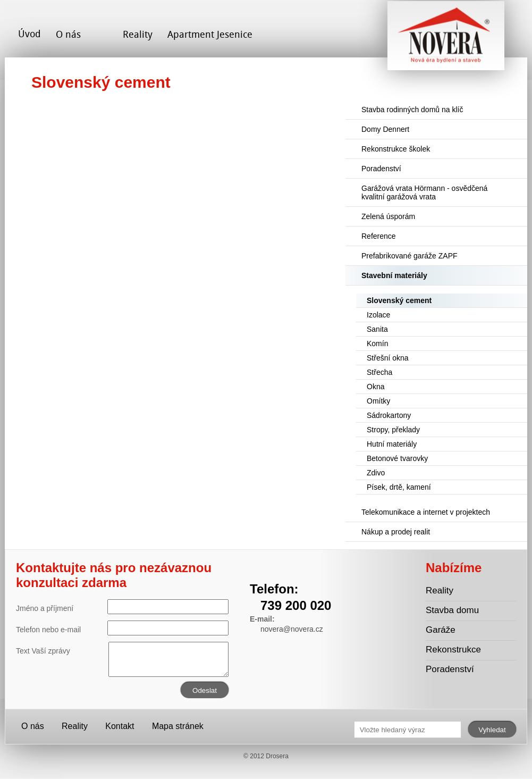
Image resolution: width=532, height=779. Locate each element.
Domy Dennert (385, 129)
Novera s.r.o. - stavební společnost (446, 40)
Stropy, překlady (393, 430)
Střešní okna (388, 358)
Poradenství (381, 169)
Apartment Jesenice (210, 34)
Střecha (379, 372)
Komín (377, 344)
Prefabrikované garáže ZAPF (409, 256)
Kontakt (120, 726)
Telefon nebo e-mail (122, 628)
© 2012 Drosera (266, 756)
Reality (138, 34)
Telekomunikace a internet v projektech (426, 512)
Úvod (29, 34)
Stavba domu (452, 610)
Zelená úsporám (388, 216)
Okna (375, 387)
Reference (379, 236)
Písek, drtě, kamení (399, 487)
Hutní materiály (392, 444)
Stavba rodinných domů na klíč (412, 110)
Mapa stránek (178, 726)
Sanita (377, 329)
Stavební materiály (394, 275)
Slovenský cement (399, 300)
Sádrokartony (389, 415)
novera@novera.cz (292, 629)
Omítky (378, 401)
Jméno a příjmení (122, 607)
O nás (68, 34)
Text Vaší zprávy (122, 651)
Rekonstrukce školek (396, 149)
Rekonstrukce (453, 650)
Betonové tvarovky (397, 458)
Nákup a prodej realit (396, 532)
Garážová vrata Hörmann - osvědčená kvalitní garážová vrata (424, 192)
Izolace (378, 315)
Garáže (441, 630)
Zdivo (376, 473)
